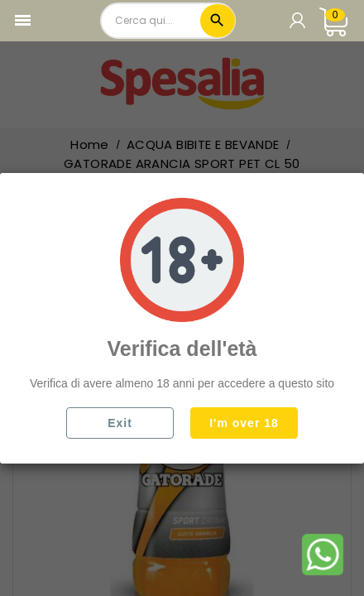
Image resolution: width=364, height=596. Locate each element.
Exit (120, 423)
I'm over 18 (244, 423)
